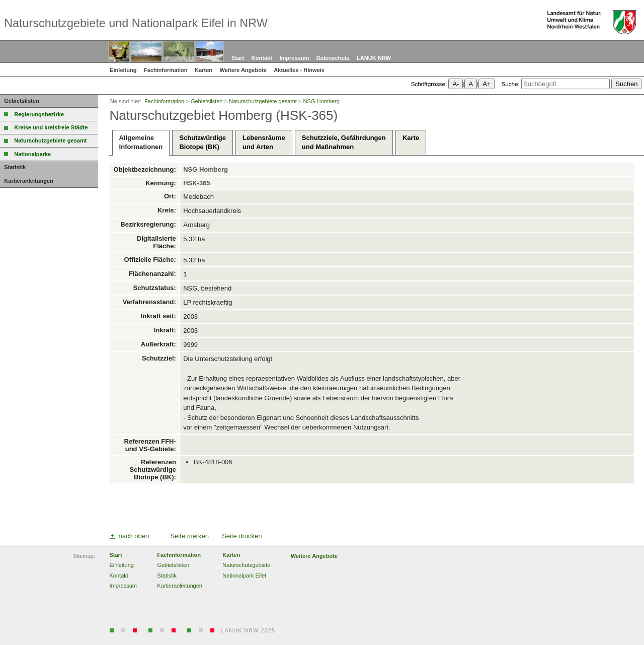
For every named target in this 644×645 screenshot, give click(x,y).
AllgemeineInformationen (141, 142)
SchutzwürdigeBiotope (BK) (202, 142)
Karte (411, 142)
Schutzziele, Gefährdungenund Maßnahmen (344, 142)
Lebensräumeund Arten (264, 142)
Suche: (510, 84)
